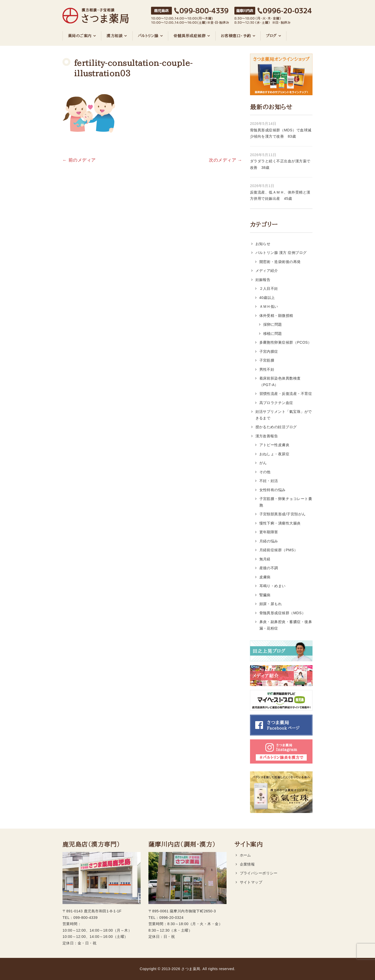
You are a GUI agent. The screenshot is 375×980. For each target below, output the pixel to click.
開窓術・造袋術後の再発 (280, 262)
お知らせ (263, 244)
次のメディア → (226, 160)
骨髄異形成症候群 (190, 36)
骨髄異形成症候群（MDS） (283, 613)
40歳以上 (267, 298)
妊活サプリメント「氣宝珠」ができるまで (284, 415)
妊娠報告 (263, 280)
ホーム (246, 855)
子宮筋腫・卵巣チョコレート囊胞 (286, 502)
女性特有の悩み (273, 490)
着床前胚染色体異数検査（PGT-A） (280, 382)
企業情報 (247, 864)
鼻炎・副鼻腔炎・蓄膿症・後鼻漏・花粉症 (286, 625)
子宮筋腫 (267, 360)
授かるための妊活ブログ (276, 427)
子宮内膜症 (269, 351)
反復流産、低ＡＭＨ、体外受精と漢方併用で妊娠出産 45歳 (280, 196)
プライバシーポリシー (259, 873)
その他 (265, 472)
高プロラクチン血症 (276, 403)
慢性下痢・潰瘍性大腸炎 (280, 523)
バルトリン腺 (148, 36)
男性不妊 (267, 369)
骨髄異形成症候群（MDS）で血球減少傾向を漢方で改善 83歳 (281, 133)
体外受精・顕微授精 (276, 316)
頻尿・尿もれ (271, 604)
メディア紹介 (267, 271)
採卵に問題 (273, 324)
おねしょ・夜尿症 (274, 454)
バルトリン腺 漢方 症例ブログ (281, 253)
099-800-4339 (86, 918)
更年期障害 (269, 532)
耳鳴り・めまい (273, 586)
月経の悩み (269, 541)
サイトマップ (251, 882)
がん (263, 463)
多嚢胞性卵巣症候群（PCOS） (286, 342)
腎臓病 (265, 595)
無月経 (265, 559)
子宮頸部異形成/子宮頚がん (283, 514)
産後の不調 (269, 568)
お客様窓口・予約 (236, 36)
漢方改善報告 (267, 436)
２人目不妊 (269, 289)
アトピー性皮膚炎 (274, 445)
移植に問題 (273, 334)
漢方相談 (115, 36)
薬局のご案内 (80, 36)
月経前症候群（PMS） (279, 550)
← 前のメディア (79, 160)
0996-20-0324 (171, 918)
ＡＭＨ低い (269, 306)
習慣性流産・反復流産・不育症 (286, 394)
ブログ (271, 36)
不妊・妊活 (269, 481)
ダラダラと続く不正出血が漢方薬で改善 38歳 (280, 164)
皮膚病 (265, 577)
